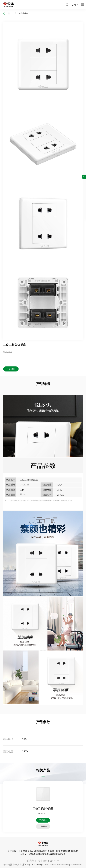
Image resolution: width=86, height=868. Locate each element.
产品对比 (11, 369)
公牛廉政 (43, 861)
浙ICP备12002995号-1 (33, 865)
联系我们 (31, 861)
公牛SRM (55, 861)
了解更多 (43, 826)
